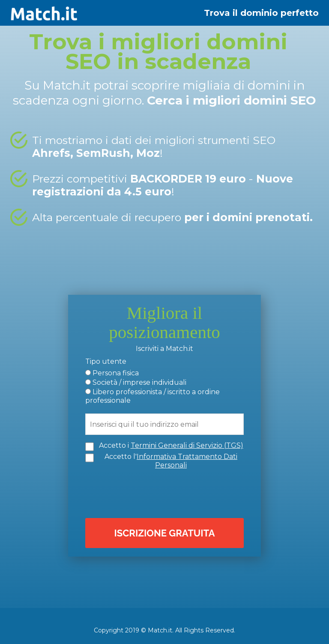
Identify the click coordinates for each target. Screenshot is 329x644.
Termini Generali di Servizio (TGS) (187, 445)
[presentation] (167, 493)
